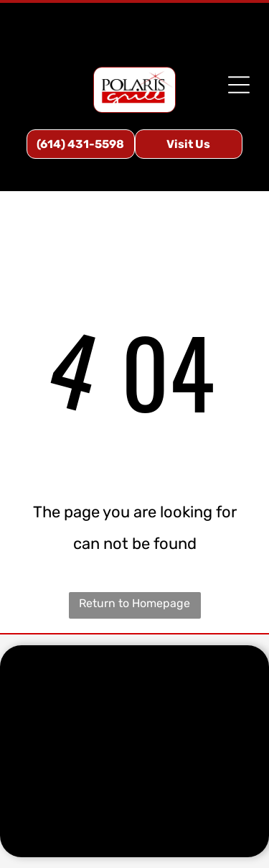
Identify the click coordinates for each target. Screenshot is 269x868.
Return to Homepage (134, 603)
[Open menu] (239, 85)
